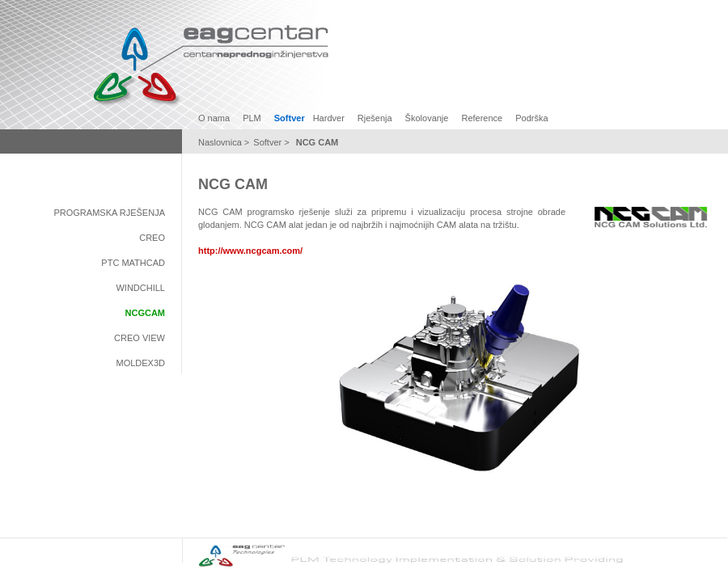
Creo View (140, 338)
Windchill (140, 288)
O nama (214, 118)
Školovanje (427, 118)
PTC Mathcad (133, 263)
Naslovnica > (224, 142)
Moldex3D (140, 363)
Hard (323, 118)
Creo (152, 238)
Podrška (531, 118)
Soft (261, 142)
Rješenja (375, 118)
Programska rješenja (109, 213)
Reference (482, 118)
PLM (252, 118)
